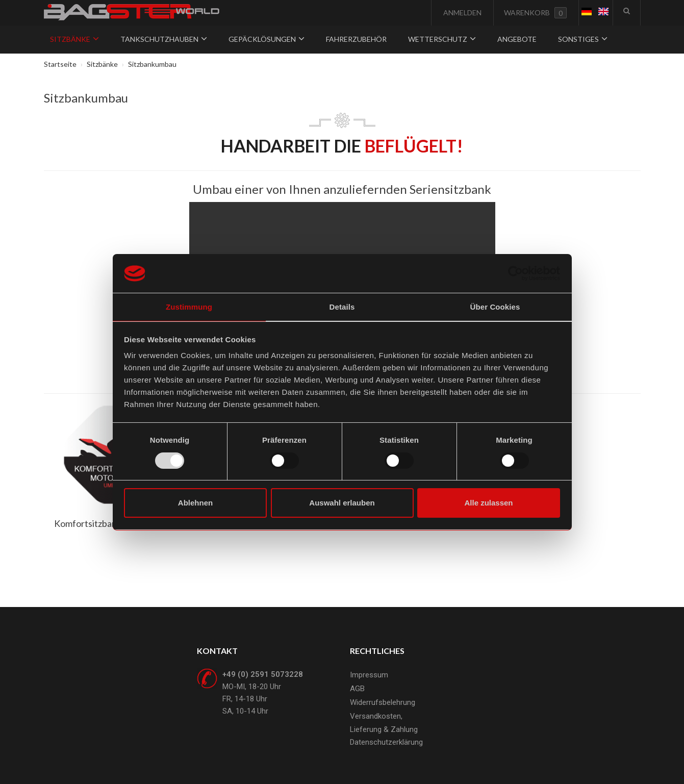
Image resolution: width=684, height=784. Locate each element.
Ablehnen (195, 503)
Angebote (517, 39)
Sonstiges (583, 39)
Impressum (369, 675)
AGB (357, 689)
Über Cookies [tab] (495, 307)
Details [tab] (342, 307)
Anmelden (462, 12)
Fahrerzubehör (356, 39)
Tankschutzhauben (164, 39)
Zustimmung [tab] (189, 307)
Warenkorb (535, 13)
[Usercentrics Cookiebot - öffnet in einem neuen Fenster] (515, 273)
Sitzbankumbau (86, 98)
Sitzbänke (74, 39)
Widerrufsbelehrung (383, 702)
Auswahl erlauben (342, 503)
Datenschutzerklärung (386, 742)
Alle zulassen (488, 503)
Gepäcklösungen (267, 39)
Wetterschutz (442, 39)
